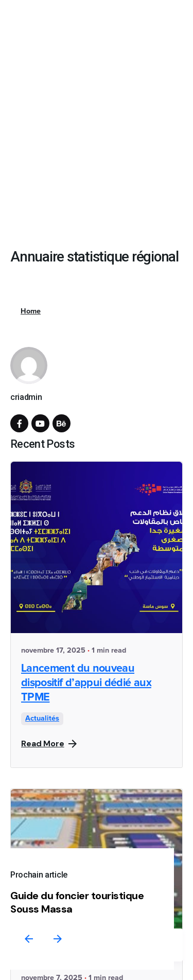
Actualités (42, 719)
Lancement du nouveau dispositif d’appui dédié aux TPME (86, 683)
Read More (49, 743)
